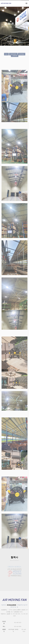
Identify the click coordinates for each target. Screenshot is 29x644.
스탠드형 (15, 56)
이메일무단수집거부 (22, 605)
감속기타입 (13, 54)
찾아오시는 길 (14, 607)
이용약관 (3, 605)
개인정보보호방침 (11, 605)
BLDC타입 (22, 54)
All (6, 54)
